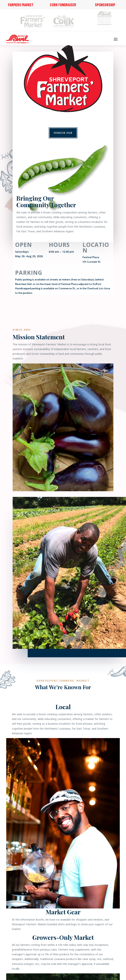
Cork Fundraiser (63, 5)
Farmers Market (21, 5)
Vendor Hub (63, 133)
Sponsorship (105, 5)
